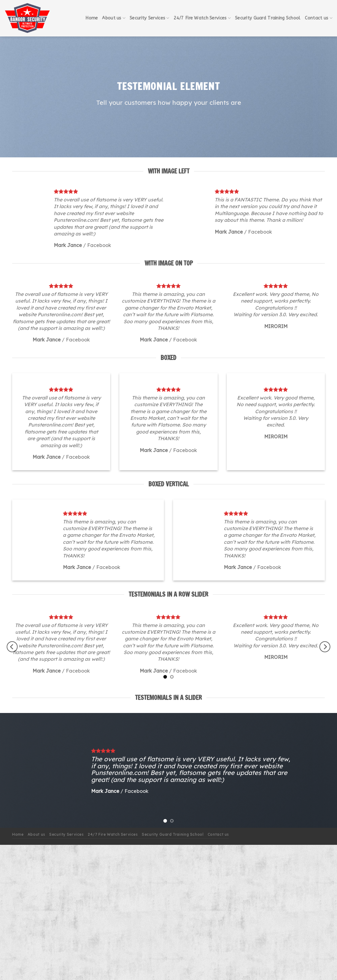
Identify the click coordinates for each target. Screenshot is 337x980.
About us (114, 18)
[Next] (325, 647)
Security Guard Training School (268, 18)
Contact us (319, 18)
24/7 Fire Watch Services (202, 18)
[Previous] (12, 647)
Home (92, 18)
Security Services (149, 18)
